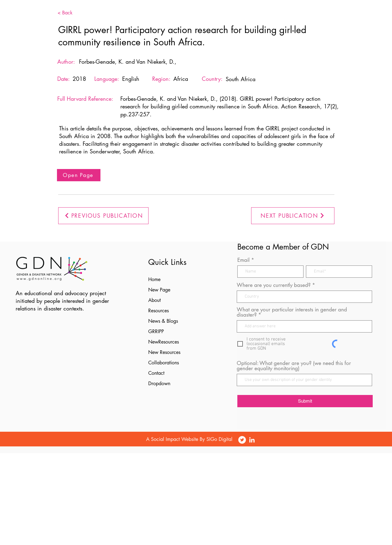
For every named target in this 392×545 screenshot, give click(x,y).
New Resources (164, 352)
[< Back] (74, 13)
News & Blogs (163, 321)
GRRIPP (156, 331)
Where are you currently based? (274, 285)
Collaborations (164, 363)
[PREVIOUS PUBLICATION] (103, 216)
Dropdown (159, 383)
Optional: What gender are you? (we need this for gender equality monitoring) (294, 366)
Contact (156, 373)
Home (154, 279)
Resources (158, 311)
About (155, 300)
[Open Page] (79, 175)
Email (243, 260)
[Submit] (305, 401)
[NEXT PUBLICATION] (293, 216)
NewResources (164, 342)
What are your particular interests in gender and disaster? (292, 312)
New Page (159, 290)
